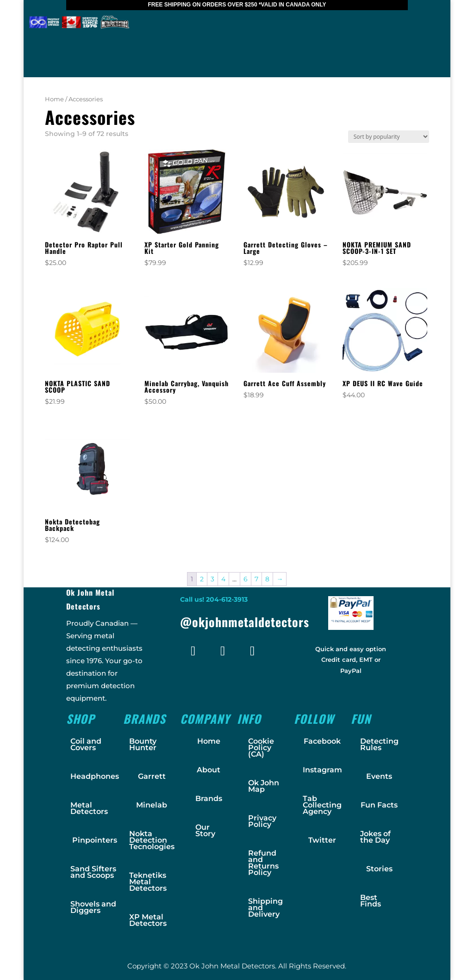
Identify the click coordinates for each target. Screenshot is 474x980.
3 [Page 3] (212, 579)
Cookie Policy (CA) (261, 748)
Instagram (322, 770)
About (209, 770)
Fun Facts (379, 805)
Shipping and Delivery (265, 908)
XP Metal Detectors (148, 920)
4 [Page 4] (223, 579)
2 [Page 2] (202, 579)
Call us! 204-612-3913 (214, 599)
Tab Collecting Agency (322, 805)
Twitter (322, 840)
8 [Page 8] (267, 579)
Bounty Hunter (143, 744)
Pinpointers (95, 840)
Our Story (205, 830)
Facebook (322, 741)
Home (54, 99)
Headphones (95, 776)
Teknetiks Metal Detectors (148, 882)
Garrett (152, 776)
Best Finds (371, 901)
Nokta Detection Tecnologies (152, 840)
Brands (209, 798)
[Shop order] (389, 137)
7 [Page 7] (256, 579)
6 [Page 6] (246, 579)
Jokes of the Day (375, 837)
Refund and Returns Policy (263, 863)
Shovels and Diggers (93, 907)
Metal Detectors (89, 808)
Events (379, 776)
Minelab (152, 805)
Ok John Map (264, 786)
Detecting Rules (379, 744)
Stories (379, 869)
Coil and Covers (86, 744)
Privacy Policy (262, 821)
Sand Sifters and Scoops (93, 872)
